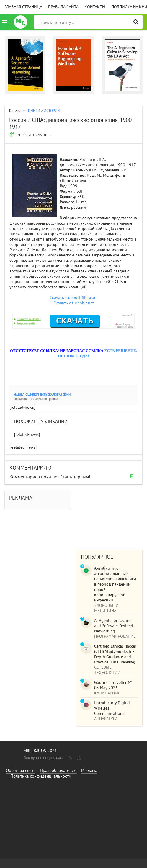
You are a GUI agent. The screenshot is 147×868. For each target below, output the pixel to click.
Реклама (89, 770)
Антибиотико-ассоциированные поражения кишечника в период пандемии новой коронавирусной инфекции (115, 584)
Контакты (95, 7)
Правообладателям (58, 770)
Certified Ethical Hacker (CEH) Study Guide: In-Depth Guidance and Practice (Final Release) (115, 654)
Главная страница (23, 7)
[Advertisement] (109, 514)
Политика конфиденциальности (41, 776)
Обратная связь (21, 770)
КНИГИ (34, 111)
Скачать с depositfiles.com (73, 297)
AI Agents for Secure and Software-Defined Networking (114, 626)
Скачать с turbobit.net (74, 303)
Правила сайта (63, 7)
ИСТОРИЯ (52, 111)
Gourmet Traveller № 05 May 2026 (113, 685)
